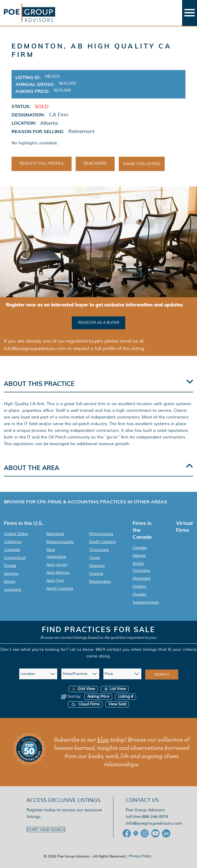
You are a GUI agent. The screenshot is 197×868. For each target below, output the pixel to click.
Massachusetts (60, 542)
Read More (95, 163)
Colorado (12, 550)
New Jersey (57, 565)
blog (103, 740)
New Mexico (58, 573)
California (13, 542)
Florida (10, 566)
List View (115, 689)
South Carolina (102, 542)
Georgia (11, 574)
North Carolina (60, 588)
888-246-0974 (155, 817)
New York (55, 581)
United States (16, 534)
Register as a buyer (99, 323)
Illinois (10, 582)
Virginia (96, 574)
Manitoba (141, 578)
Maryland (55, 534)
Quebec (140, 594)
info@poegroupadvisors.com (154, 823)
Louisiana (13, 590)
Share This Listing (142, 164)
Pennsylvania (101, 534)
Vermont (97, 566)
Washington (100, 582)
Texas (94, 558)
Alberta (139, 556)
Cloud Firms (85, 704)
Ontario (139, 586)
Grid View (83, 689)
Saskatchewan (146, 602)
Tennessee (99, 550)
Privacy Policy (140, 856)
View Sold (117, 704)
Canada (140, 548)
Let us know (81, 649)
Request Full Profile (42, 163)
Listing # (126, 697)
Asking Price (98, 697)
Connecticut (15, 558)
